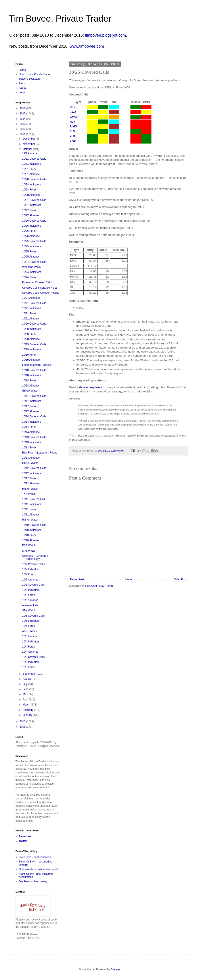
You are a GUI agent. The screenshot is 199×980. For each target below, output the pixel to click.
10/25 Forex (29, 252)
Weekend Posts (31, 267)
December (29, 139)
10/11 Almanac (31, 515)
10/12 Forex (29, 478)
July (26, 684)
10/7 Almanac (30, 580)
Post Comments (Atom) (99, 586)
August (27, 679)
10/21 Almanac (31, 319)
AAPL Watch (30, 631)
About (22, 88)
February (28, 710)
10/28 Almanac (31, 195)
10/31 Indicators (32, 164)
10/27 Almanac (31, 215)
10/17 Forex (29, 406)
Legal (22, 92)
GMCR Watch (30, 391)
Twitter (23, 841)
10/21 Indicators (32, 308)
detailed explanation (92, 387)
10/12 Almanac (31, 483)
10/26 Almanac (31, 236)
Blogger (115, 969)
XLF (72, 136)
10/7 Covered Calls (33, 564)
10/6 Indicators (31, 590)
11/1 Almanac (30, 153)
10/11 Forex (29, 509)
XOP (73, 141)
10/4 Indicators (31, 642)
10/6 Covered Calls (33, 585)
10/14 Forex (29, 427)
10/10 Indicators (32, 530)
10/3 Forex (28, 667)
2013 (23, 124)
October (28, 149)
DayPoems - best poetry (33, 881)
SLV (72, 131)
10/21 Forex (29, 314)
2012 (23, 129)
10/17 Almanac (31, 411)
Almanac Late (30, 605)
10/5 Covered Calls (33, 616)
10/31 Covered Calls (34, 159)
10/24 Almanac (31, 298)
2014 (23, 119)
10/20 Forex (29, 334)
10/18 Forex (29, 381)
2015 (23, 114)
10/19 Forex (29, 355)
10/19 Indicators (32, 349)
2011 (23, 134)
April (26, 700)
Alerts (22, 83)
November (29, 144)
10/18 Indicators (32, 375)
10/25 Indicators (32, 246)
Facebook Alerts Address (37, 365)
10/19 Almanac (31, 360)
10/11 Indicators (32, 504)
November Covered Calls (37, 282)
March (27, 705)
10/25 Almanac (31, 257)
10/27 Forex (29, 210)
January (28, 715)
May (26, 694)
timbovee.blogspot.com (105, 35)
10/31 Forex (29, 169)
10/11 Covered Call (33, 499)
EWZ (73, 112)
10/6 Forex (28, 595)
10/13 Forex (29, 448)
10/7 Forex (28, 574)
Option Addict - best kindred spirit (38, 869)
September (30, 674)
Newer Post (77, 579)
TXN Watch (29, 494)
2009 (23, 727)
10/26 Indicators (32, 226)
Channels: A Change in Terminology (36, 557)
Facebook (25, 836)
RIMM (74, 126)
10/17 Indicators (32, 401)
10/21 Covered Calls (34, 303)
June (26, 689)
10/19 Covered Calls (34, 344)
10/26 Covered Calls (34, 221)
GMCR (74, 117)
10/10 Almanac (31, 540)
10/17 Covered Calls (34, 396)
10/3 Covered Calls (33, 657)
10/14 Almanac (31, 432)
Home (129, 579)
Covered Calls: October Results (41, 293)
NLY (72, 122)
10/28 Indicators (32, 185)
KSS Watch (29, 545)
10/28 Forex (29, 190)
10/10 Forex (29, 535)
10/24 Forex (29, 277)
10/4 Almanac (30, 652)
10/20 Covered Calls (34, 324)
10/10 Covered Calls (34, 525)
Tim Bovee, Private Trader (60, 19)
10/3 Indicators (31, 662)
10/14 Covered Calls (34, 416)
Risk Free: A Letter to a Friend (40, 453)
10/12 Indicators (32, 473)
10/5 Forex (28, 626)
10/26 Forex (29, 231)
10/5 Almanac (30, 636)
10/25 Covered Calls (34, 241)
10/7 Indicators (31, 569)
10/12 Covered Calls (34, 468)
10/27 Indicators (32, 205)
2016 (23, 108)
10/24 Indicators (32, 272)
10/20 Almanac (31, 339)
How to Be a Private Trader (35, 74)
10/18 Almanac (31, 386)
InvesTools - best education (35, 857)
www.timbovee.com (87, 46)
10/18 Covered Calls (34, 370)
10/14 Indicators (32, 422)
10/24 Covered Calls (34, 262)
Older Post (180, 579)
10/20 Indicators (32, 329)
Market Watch (30, 489)
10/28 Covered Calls (34, 179)
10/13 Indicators (32, 442)
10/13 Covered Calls (34, 437)
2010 (23, 721)
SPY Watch (29, 551)
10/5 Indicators (31, 621)
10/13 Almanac (31, 458)
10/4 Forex (28, 647)
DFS (73, 107)
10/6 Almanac (30, 600)
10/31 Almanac (31, 174)
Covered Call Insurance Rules (40, 288)
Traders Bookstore (30, 79)
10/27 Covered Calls (34, 200)
